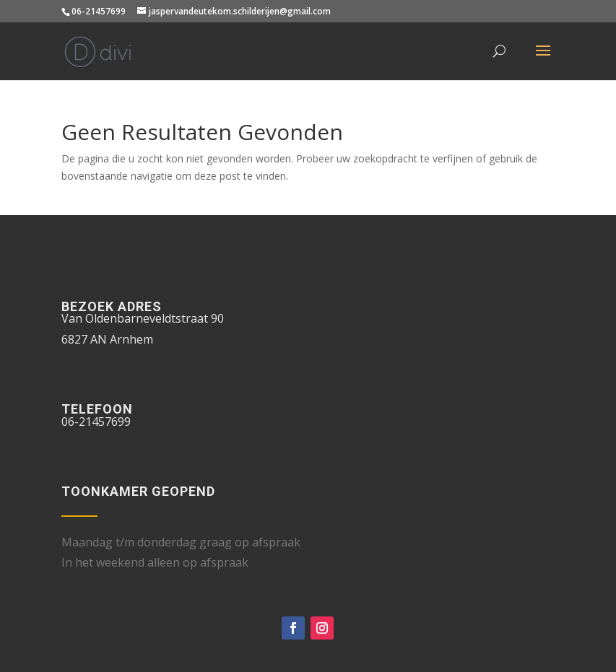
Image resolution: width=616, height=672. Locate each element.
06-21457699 (99, 11)
